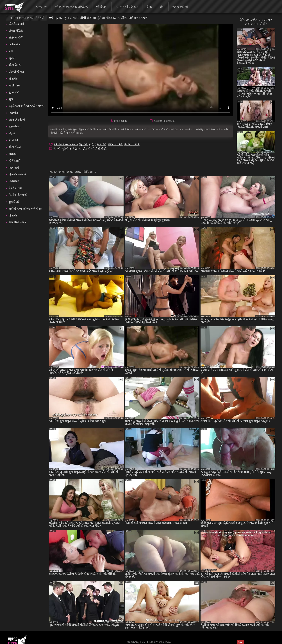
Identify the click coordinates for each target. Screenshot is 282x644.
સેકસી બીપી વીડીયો (95, 149)
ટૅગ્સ (149, 7)
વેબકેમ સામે (15, 188)
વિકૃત (12, 133)
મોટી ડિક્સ (15, 85)
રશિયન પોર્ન (16, 38)
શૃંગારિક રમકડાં (17, 174)
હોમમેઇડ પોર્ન (16, 24)
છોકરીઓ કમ (16, 72)
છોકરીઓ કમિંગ (18, 222)
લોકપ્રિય (102, 7)
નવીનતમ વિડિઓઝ (127, 7)
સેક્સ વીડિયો (16, 31)
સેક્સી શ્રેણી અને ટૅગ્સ (67, 149)
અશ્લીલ (13, 113)
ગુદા (11, 99)
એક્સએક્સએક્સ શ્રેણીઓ (72, 7)
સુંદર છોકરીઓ (17, 120)
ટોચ (162, 7)
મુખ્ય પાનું (41, 7)
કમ (11, 51)
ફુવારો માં (14, 202)
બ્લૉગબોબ (14, 44)
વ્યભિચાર (14, 181)
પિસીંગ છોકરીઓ (18, 195)
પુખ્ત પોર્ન (14, 92)
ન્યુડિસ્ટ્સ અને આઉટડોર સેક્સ (26, 106)
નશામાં (13, 154)
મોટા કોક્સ (15, 147)
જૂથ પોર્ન (14, 168)
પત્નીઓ (13, 140)
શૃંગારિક (13, 79)
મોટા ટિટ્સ (15, 65)
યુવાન (12, 58)
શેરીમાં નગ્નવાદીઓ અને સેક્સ (25, 209)
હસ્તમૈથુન (15, 127)
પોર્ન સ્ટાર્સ (14, 161)
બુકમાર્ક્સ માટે (181, 7)
